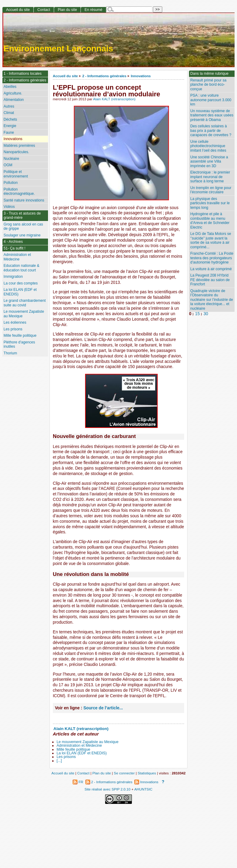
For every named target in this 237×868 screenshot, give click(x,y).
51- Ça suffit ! (15, 248)
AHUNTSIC (143, 789)
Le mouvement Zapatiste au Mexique (88, 742)
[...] (59, 761)
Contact (44, 10)
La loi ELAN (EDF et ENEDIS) (82, 753)
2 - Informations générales (104, 76)
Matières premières (19, 146)
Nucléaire (11, 159)
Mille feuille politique (73, 749)
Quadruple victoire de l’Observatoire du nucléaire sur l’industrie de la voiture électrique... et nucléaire (212, 300)
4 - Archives (13, 242)
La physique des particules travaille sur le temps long (210, 203)
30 (206, 314)
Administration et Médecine (79, 746)
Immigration (13, 277)
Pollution (11, 183)
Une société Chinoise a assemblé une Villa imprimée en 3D (209, 162)
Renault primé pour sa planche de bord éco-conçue (208, 85)
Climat (9, 113)
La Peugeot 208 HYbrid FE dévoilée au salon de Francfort (210, 280)
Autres (9, 106)
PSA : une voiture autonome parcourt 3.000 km (211, 100)
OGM (8, 165)
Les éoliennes (15, 322)
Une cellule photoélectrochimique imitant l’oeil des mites (208, 146)
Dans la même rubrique (209, 74)
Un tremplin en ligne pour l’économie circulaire (211, 190)
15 (197, 314)
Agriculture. (13, 93)
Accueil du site (65, 76)
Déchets (10, 119)
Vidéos (9, 207)
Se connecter (124, 773)
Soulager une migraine (22, 235)
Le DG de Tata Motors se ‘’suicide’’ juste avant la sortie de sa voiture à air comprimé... (211, 240)
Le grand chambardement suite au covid (25, 303)
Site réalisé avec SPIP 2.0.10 (107, 789)
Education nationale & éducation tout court (22, 268)
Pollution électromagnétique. (19, 192)
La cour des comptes (21, 283)
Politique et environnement (16, 174)
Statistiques (147, 773)
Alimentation (14, 100)
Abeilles (10, 87)
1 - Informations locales (23, 74)
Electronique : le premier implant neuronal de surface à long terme (210, 177)
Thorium (10, 353)
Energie (10, 126)
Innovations (141, 76)
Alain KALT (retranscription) (114, 99)
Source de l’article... (103, 708)
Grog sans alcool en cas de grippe (23, 227)
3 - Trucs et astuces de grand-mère (22, 216)
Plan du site (67, 10)
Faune (9, 133)
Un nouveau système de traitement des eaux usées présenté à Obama (212, 115)
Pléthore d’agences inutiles (19, 344)
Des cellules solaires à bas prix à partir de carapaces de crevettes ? (211, 131)
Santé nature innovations (24, 200)
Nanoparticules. (16, 152)
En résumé (93, 10)
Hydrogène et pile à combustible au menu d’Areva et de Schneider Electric (210, 221)
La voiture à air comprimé (211, 269)
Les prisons (66, 757)
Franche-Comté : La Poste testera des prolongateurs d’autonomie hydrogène (212, 258)
